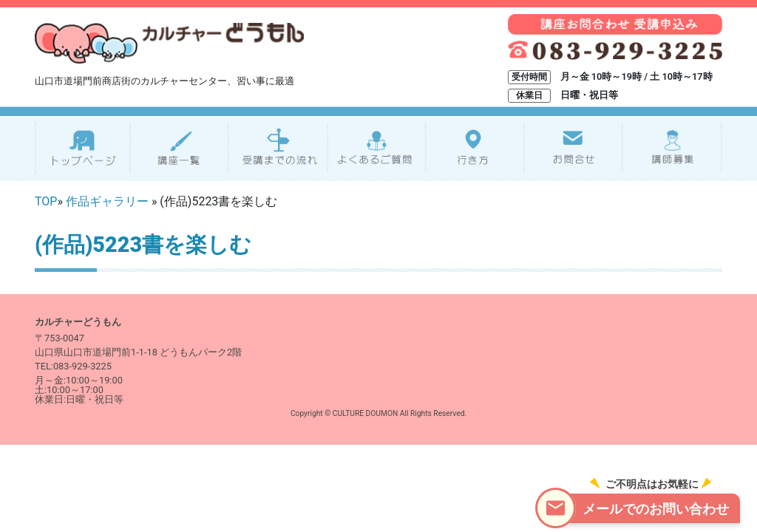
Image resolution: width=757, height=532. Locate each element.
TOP (46, 201)
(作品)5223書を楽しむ (143, 245)
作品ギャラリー (107, 201)
